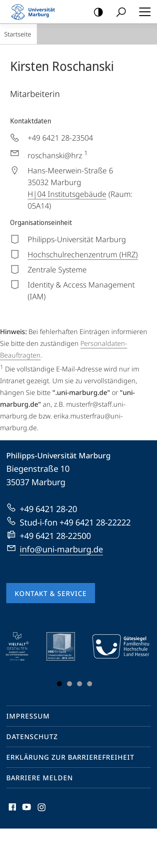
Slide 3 (80, 684)
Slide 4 (90, 684)
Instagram (42, 809)
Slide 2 (69, 684)
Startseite (18, 34)
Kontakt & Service (51, 593)
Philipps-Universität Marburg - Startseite (36, 12)
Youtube (26, 809)
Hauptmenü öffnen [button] (142, 12)
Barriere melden (40, 778)
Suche (118, 12)
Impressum (28, 716)
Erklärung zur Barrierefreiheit (70, 757)
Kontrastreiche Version (96, 12)
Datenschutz (32, 737)
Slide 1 (59, 684)
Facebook (12, 809)
